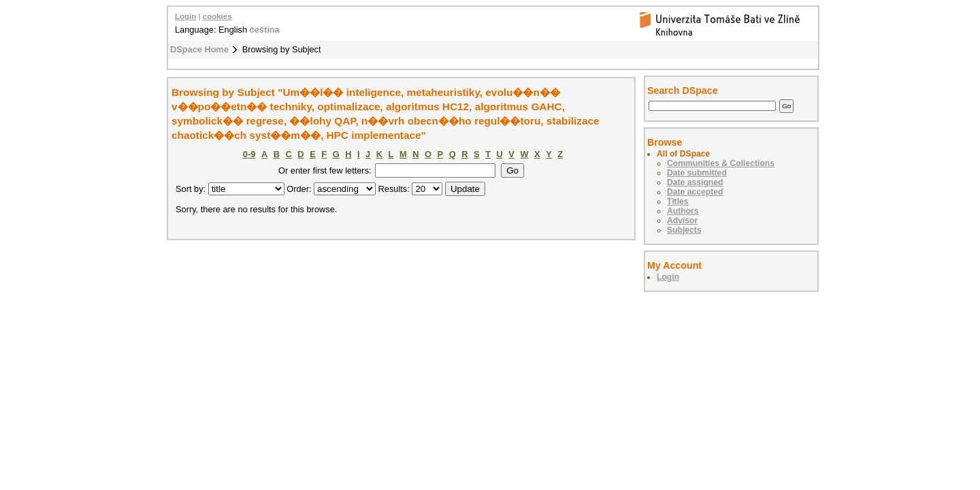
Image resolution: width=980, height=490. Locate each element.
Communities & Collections (721, 163)
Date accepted (695, 192)
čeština (265, 30)
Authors (683, 211)
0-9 (249, 154)
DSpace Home (199, 49)
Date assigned (695, 182)
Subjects (684, 230)
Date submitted (697, 173)
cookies (217, 16)
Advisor (682, 220)
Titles (678, 201)
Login (185, 16)
